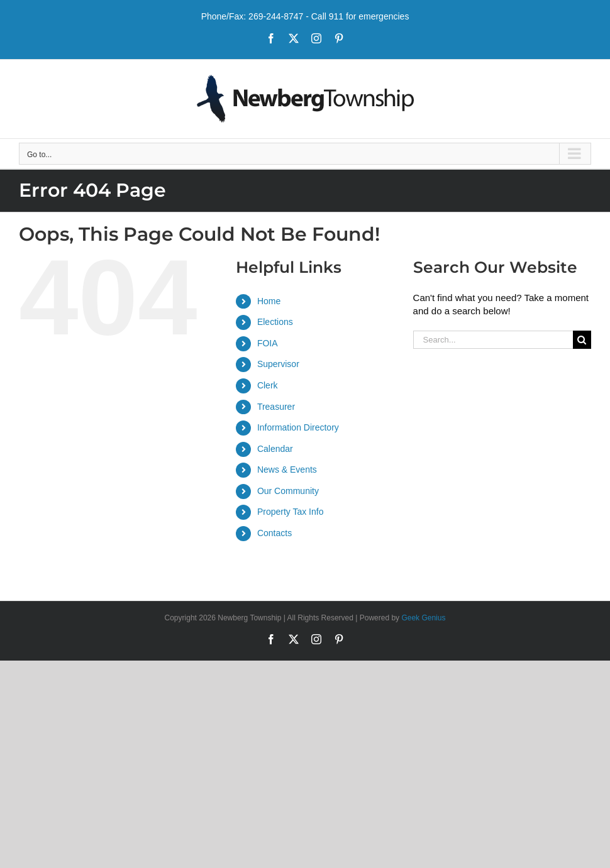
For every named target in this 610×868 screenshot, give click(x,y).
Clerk (268, 385)
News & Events (287, 470)
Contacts (274, 533)
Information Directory (298, 427)
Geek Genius (423, 618)
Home (269, 301)
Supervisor (278, 364)
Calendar (275, 449)
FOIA (268, 343)
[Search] (582, 340)
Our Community (288, 491)
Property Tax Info (291, 512)
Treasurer (276, 407)
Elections (275, 322)
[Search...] (493, 340)
